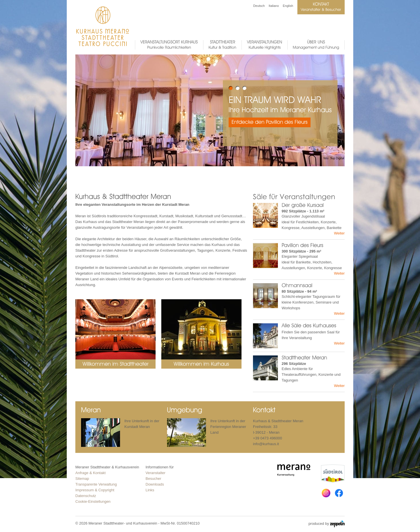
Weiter (339, 233)
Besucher (153, 479)
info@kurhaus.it (266, 444)
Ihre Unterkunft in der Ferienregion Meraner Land (228, 427)
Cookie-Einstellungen (93, 501)
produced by (327, 524)
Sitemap (82, 479)
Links (150, 490)
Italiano (274, 6)
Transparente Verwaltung (96, 484)
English (288, 6)
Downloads (155, 484)
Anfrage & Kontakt (91, 473)
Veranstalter (155, 473)
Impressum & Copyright (95, 490)
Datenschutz (86, 496)
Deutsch (259, 6)
